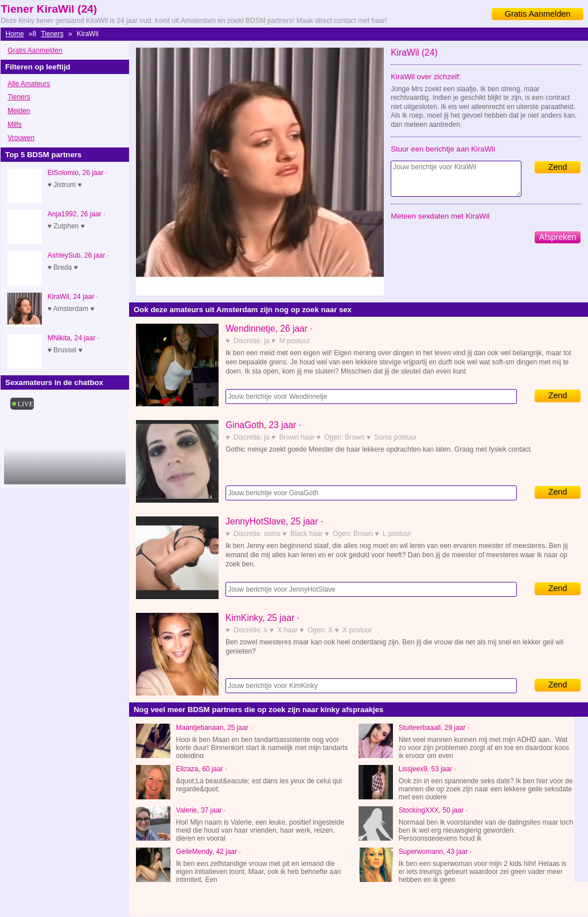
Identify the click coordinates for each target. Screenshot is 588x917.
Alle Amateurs (29, 84)
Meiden (19, 111)
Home (15, 34)
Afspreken (558, 237)
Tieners (52, 34)
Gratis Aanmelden (538, 14)
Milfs (15, 125)
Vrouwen (21, 138)
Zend (558, 167)
